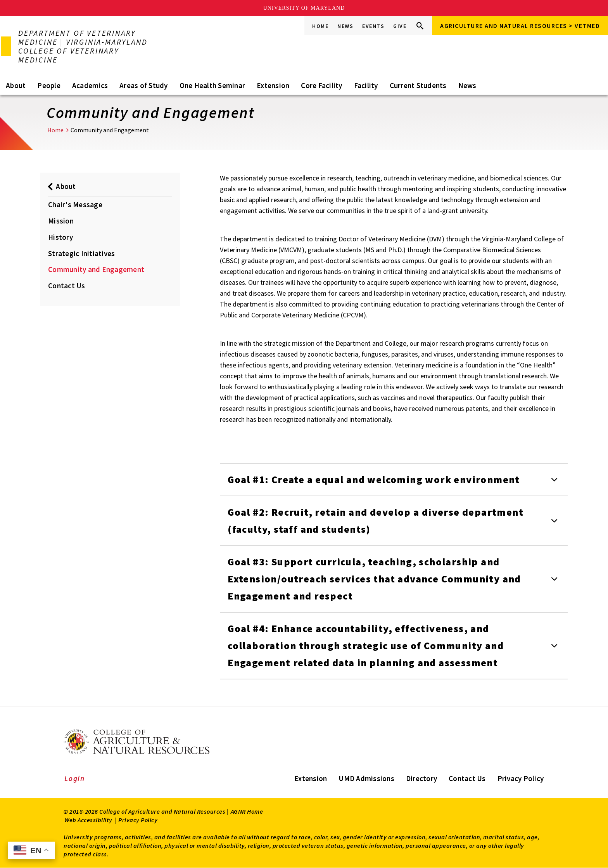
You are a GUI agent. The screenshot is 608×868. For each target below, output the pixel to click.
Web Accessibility (88, 820)
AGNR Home (247, 811)
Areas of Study (144, 85)
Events (373, 26)
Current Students (418, 85)
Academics (90, 85)
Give (400, 26)
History (60, 237)
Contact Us (67, 286)
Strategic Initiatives (81, 253)
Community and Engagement (96, 269)
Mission (61, 221)
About (16, 85)
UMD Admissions (366, 778)
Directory (421, 778)
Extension (273, 85)
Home (320, 26)
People (49, 85)
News (345, 26)
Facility (366, 85)
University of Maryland (304, 8)
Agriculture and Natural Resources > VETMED (520, 26)
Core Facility (321, 85)
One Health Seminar (212, 85)
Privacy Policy (521, 778)
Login (75, 778)
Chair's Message (75, 204)
